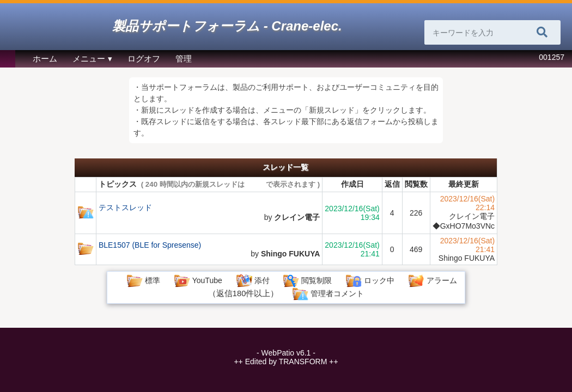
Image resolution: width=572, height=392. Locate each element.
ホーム (45, 59)
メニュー (89, 59)
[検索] (542, 33)
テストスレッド (125, 207)
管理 (184, 59)
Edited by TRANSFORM (286, 362)
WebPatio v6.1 (286, 353)
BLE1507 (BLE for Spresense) (150, 245)
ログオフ (144, 59)
